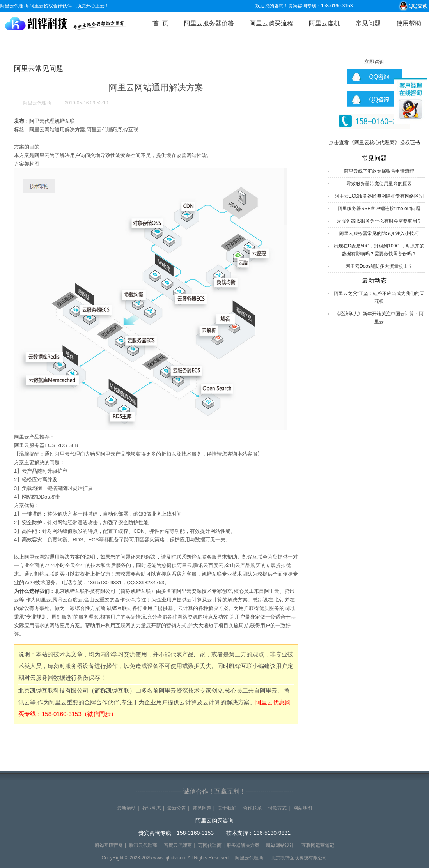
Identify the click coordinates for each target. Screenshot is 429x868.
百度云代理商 (178, 845)
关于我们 (227, 808)
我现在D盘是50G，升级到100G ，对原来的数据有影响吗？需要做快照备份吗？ (379, 250)
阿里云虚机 (324, 23)
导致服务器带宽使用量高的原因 (379, 184)
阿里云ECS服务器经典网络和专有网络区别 (379, 196)
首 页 (160, 23)
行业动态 (152, 808)
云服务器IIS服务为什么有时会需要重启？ (379, 221)
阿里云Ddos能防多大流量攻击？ (379, 266)
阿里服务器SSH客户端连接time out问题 (379, 209)
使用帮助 (409, 23)
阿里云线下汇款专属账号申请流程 (379, 171)
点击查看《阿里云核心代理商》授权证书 (374, 142)
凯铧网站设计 (280, 845)
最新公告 (177, 808)
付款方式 (277, 808)
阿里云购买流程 (271, 23)
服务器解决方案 (243, 845)
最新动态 (374, 280)
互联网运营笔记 (318, 845)
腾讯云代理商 (143, 845)
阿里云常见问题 (39, 69)
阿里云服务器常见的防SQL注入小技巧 (379, 233)
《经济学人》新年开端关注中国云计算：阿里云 (379, 318)
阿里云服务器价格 (209, 23)
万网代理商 (210, 845)
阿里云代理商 (37, 103)
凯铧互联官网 (109, 845)
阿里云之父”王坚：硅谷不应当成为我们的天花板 (379, 297)
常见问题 (368, 23)
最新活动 (126, 808)
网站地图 (303, 808)
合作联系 (252, 808)
